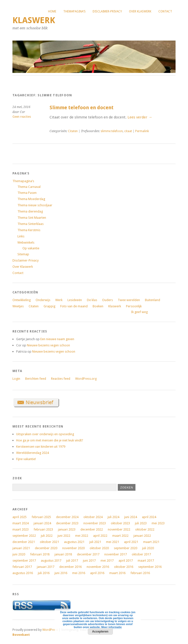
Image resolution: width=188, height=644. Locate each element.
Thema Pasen (27, 193)
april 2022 (100, 536)
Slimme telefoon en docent (82, 108)
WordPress (50, 630)
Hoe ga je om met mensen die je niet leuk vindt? (50, 440)
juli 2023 (141, 523)
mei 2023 (158, 523)
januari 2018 (63, 554)
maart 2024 (21, 523)
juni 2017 (89, 561)
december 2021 (24, 542)
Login (16, 379)
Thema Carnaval (29, 187)
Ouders (107, 300)
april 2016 (97, 573)
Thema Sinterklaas (31, 224)
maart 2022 (120, 536)
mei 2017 (107, 561)
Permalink (142, 131)
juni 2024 (131, 517)
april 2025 (20, 517)
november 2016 (98, 567)
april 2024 (149, 517)
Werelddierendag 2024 (32, 453)
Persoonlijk (134, 306)
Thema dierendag (30, 211)
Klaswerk (34, 20)
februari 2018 (40, 554)
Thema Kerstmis (29, 230)
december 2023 (67, 523)
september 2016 (150, 567)
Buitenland (153, 300)
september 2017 (24, 561)
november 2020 (73, 548)
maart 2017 (146, 561)
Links (21, 236)
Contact (165, 11)
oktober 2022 (145, 529)
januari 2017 (46, 567)
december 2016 (70, 567)
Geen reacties (22, 117)
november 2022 (119, 529)
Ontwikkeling (22, 300)
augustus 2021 (74, 542)
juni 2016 (61, 573)
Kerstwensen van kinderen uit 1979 (41, 447)
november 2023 (95, 523)
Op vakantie (31, 248)
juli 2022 (47, 536)
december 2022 (92, 529)
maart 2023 (21, 529)
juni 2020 (19, 554)
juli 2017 (72, 561)
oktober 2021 (49, 542)
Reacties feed (61, 379)
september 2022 (24, 536)
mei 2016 (79, 573)
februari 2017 (22, 567)
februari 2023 (43, 529)
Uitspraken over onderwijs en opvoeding (45, 434)
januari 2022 (142, 536)
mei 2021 (113, 542)
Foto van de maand (74, 306)
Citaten (73, 131)
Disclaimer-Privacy (107, 11)
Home (52, 11)
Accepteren (100, 632)
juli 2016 (44, 573)
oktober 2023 (120, 523)
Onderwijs (43, 300)
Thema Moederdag (31, 199)
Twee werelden (129, 300)
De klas (92, 300)
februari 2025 (41, 517)
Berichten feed (36, 379)
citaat (128, 131)
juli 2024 (113, 517)
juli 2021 (95, 542)
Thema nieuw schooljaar (35, 205)
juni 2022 (64, 536)
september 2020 (125, 548)
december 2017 (88, 554)
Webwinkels (26, 242)
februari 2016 (140, 573)
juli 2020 (148, 548)
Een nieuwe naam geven (57, 339)
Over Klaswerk (140, 11)
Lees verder (140, 117)
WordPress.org (86, 379)
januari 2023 (67, 529)
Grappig (49, 306)
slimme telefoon (112, 131)
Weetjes (18, 306)
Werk (59, 300)
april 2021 (131, 542)
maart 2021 (151, 542)
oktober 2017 (141, 554)
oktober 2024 (93, 517)
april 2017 (126, 561)
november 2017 (116, 554)
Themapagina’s (74, 11)
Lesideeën (75, 300)
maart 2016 (117, 573)
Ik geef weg (139, 312)
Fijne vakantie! (26, 459)
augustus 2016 (23, 573)
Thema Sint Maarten (32, 218)
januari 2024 (42, 523)
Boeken (98, 306)
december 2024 (67, 517)
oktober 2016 (124, 567)
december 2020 (46, 548)
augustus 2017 (51, 561)
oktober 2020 (99, 548)
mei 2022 (82, 536)
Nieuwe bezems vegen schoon (48, 345)
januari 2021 (21, 548)
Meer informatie (112, 627)
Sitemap (23, 254)
